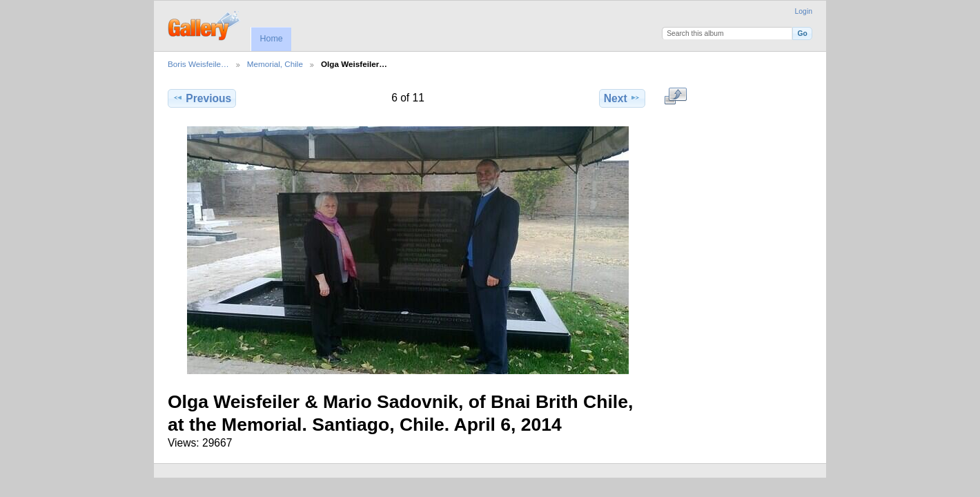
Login (804, 11)
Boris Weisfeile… (198, 64)
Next (622, 98)
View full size (676, 97)
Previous (202, 98)
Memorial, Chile (275, 64)
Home (271, 39)
